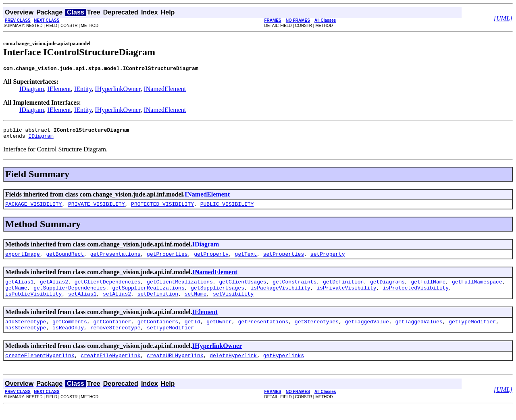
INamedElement (165, 90)
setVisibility (233, 303)
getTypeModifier (472, 332)
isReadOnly (68, 339)
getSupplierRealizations (148, 296)
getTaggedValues (419, 332)
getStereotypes (317, 332)
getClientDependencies (108, 289)
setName (196, 303)
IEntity (83, 90)
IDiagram (32, 90)
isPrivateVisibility (346, 296)
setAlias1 (82, 303)
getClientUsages (242, 289)
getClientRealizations (180, 289)
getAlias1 (19, 289)
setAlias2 (117, 303)
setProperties (284, 260)
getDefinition (343, 289)
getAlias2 (54, 289)
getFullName (428, 289)
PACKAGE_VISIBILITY (33, 209)
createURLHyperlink (175, 368)
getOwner (219, 332)
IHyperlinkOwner (118, 90)
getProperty (211, 260)
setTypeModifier (170, 339)
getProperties (167, 260)
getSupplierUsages (217, 296)
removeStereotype (115, 339)
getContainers (158, 332)
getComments (70, 332)
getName (16, 296)
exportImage (23, 260)
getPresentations (115, 260)
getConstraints (294, 289)
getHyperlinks (284, 368)
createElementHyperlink (40, 368)
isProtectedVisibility (416, 296)
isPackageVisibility (280, 296)
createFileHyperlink (110, 368)
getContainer (112, 332)
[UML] (503, 18)
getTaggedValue (367, 332)
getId (192, 332)
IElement (59, 90)
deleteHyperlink (233, 368)
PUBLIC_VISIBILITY (227, 209)
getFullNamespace (477, 289)
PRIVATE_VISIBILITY (96, 209)
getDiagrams (387, 289)
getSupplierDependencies (70, 296)
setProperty (328, 260)
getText (246, 260)
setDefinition (158, 303)
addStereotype (26, 332)
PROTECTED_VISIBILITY (162, 209)
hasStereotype (26, 339)
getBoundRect (65, 260)
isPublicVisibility (33, 303)
